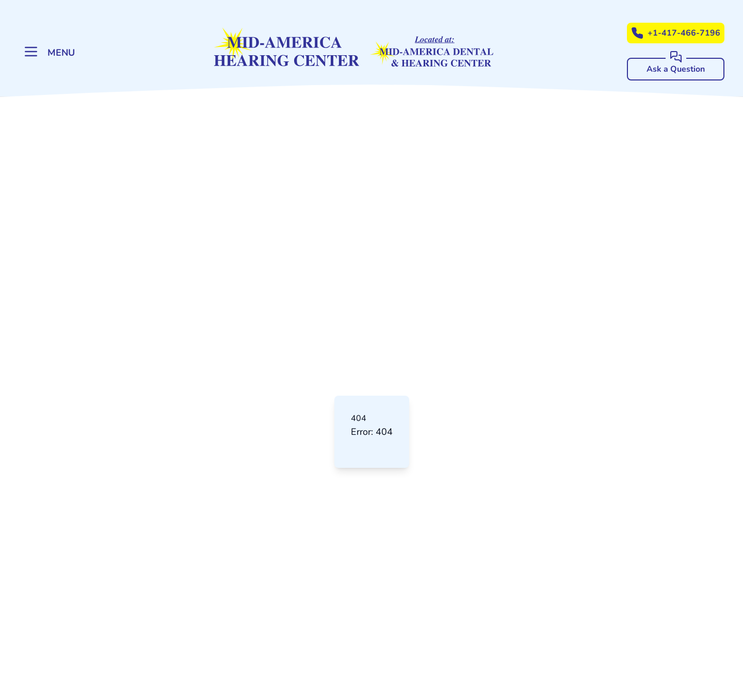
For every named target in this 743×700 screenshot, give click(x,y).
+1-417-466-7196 (676, 33)
